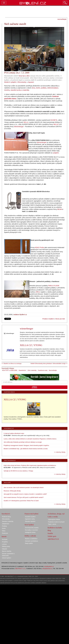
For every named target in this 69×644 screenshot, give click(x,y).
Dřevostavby (22, 82)
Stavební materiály (8, 521)
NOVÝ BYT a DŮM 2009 (10, 370)
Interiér (4, 537)
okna (33, 88)
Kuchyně (5, 539)
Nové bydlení (29, 525)
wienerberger (26, 329)
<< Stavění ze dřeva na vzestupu (12, 364)
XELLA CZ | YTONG (31, 345)
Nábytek (5, 549)
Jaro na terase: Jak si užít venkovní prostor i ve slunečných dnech (24, 487)
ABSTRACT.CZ (53, 539)
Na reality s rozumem (31, 530)
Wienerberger (19, 127)
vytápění (56, 153)
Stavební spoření (30, 521)
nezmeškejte (62, 19)
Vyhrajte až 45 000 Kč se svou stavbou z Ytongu (18, 471)
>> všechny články (60, 452)
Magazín (7, 482)
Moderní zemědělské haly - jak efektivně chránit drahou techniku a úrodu (26, 449)
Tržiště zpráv (52, 536)
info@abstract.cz (47, 569)
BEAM (60, 209)
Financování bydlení (31, 514)
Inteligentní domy (30, 532)
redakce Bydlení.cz (20, 314)
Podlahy (4, 526)
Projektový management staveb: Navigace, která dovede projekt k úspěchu (26, 445)
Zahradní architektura (32, 541)
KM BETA (54, 120)
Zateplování (6, 524)
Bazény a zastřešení (31, 539)
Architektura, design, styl (56, 514)
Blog (49, 530)
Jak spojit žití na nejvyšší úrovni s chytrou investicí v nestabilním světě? (25, 494)
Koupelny (5, 542)
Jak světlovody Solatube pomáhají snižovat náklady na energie (23, 442)
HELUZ (56, 124)
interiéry (7, 90)
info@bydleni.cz (49, 566)
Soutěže (50, 533)
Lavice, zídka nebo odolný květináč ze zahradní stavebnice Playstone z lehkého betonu (30, 439)
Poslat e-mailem (48, 319)
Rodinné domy (6, 517)
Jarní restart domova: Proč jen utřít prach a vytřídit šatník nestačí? (24, 497)
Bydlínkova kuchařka (55, 528)
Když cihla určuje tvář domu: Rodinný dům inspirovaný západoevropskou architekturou (30, 465)
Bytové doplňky (7, 551)
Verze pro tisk (60, 319)
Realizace (5, 533)
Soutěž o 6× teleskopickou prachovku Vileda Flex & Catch (21, 501)
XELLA (26, 122)
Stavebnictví (22, 370)
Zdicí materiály (32, 370)
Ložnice (4, 544)
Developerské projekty (32, 528)
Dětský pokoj (6, 546)
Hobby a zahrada (30, 536)
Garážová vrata (43, 370)
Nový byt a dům (24, 76)
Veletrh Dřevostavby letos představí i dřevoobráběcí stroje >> (49, 364)
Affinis (38, 292)
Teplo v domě (52, 524)
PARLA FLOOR (54, 286)
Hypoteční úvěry (30, 519)
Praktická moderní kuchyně (56, 522)
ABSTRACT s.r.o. (20, 569)
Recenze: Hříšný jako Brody (12, 491)
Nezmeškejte (53, 370)
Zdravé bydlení (7, 558)
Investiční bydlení (30, 517)
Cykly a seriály (53, 517)
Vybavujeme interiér (54, 519)
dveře (38, 88)
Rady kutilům (29, 543)
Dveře (4, 528)
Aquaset (31, 82)
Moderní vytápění (10, 82)
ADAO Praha (39, 247)
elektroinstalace (53, 88)
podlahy (44, 88)
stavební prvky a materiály (20, 90)
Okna (4, 531)
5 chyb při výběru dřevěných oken (14, 433)
